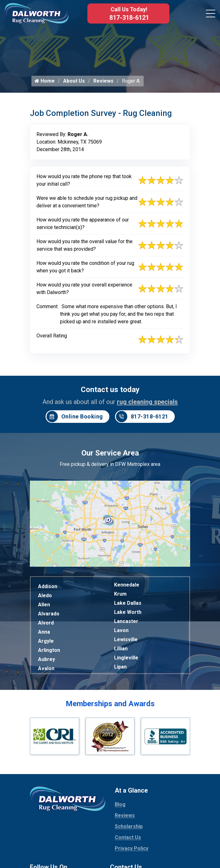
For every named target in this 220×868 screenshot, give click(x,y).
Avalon (46, 670)
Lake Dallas (128, 605)
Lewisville (126, 641)
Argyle (46, 643)
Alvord (46, 624)
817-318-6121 (129, 18)
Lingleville (126, 659)
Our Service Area (110, 455)
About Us (74, 82)
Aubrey (47, 661)
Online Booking (75, 418)
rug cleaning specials (147, 403)
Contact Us (128, 839)
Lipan (120, 668)
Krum (120, 595)
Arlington (49, 652)
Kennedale (127, 586)
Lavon (121, 632)
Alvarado (49, 615)
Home (45, 82)
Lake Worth (128, 614)
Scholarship (129, 828)
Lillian (121, 650)
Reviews (103, 82)
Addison (48, 588)
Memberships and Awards (110, 705)
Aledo (45, 597)
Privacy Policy (132, 850)
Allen (44, 606)
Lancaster (126, 623)
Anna (44, 633)
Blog (120, 806)
